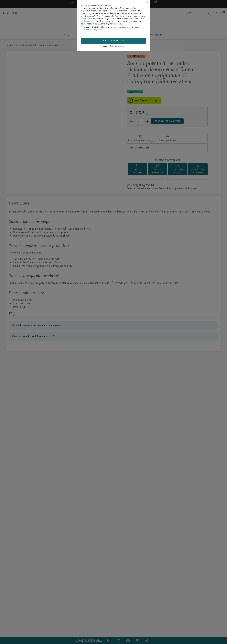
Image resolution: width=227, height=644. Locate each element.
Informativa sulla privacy (92, 30)
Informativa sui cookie (120, 27)
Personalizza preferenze (113, 46)
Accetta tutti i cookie (114, 41)
